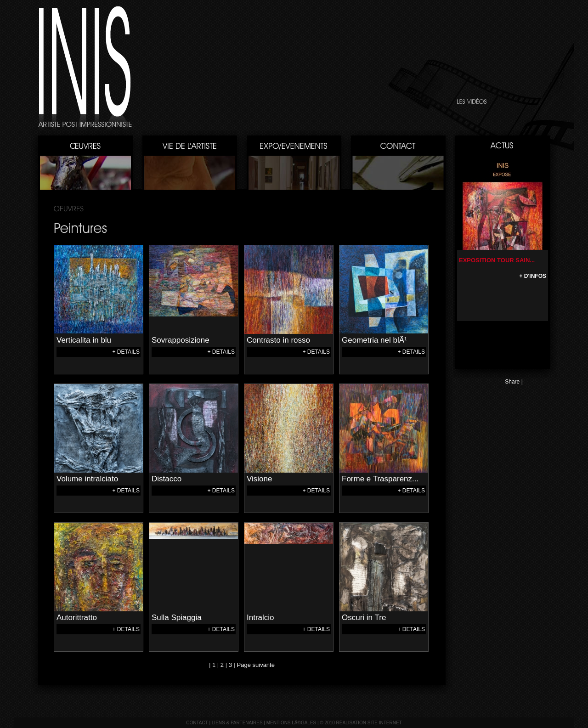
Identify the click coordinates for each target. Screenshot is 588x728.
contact (197, 723)
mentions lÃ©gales (291, 723)
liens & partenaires (237, 723)
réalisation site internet (369, 723)
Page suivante (256, 665)
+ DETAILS (126, 352)
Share (512, 382)
